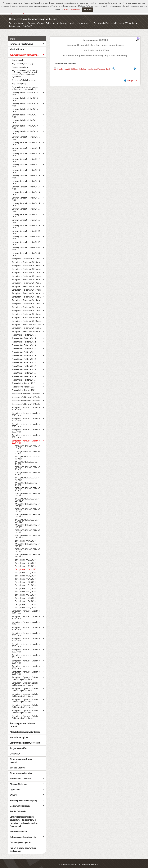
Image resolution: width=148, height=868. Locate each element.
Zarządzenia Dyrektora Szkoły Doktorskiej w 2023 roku (25, 692)
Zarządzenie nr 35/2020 (25, 595)
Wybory (13, 792)
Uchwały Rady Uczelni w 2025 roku (25, 96)
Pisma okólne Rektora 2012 (24, 380)
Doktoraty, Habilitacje (20, 803)
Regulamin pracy (19, 81)
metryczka (132, 77)
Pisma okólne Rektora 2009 (24, 387)
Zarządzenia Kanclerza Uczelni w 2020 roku (114, 23)
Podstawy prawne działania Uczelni (22, 722)
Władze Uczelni (17, 46)
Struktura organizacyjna (21, 770)
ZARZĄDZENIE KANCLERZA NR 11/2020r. (27, 497)
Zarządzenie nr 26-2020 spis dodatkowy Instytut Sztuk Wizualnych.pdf (83, 66)
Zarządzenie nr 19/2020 (25, 538)
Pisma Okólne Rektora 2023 (24, 342)
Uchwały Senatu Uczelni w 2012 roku (26, 212)
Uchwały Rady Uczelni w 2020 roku (25, 124)
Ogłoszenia (15, 786)
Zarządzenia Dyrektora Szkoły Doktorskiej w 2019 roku (25, 714)
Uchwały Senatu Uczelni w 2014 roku (26, 201)
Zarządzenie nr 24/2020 (25, 560)
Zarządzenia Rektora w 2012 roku (26, 304)
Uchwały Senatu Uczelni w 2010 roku (26, 223)
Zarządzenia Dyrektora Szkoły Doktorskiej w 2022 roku (25, 697)
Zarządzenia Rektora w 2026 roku (26, 256)
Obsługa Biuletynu (18, 781)
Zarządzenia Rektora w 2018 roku (26, 283)
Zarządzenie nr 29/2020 (25, 576)
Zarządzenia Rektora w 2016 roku (26, 290)
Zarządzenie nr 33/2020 (25, 589)
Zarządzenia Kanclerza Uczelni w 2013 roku (26, 642)
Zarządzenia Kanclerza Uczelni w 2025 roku (26, 411)
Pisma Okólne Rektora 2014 (24, 373)
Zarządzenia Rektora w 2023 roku (26, 266)
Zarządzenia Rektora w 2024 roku (26, 263)
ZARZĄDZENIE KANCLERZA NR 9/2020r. (27, 486)
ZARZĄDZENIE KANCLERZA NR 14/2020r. (27, 512)
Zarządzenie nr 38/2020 (25, 604)
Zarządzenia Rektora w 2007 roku (26, 321)
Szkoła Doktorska (18, 808)
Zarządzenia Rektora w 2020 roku (26, 276)
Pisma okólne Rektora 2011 (24, 384)
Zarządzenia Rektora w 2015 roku (26, 294)
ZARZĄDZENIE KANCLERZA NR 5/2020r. (27, 465)
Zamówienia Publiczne (20, 776)
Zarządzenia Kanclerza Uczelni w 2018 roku (26, 614)
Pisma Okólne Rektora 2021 (24, 349)
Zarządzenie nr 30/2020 (25, 579)
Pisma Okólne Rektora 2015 (24, 370)
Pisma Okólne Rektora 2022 (24, 346)
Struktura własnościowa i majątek (22, 758)
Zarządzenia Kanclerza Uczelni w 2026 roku (26, 405)
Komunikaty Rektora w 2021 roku (26, 398)
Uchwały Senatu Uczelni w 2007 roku (26, 240)
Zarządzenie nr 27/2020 (25, 569)
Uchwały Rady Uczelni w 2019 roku (25, 129)
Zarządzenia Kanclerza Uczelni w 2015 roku (26, 631)
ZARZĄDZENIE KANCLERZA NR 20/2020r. (27, 542)
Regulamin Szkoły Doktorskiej (25, 77)
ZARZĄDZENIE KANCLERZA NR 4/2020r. (27, 460)
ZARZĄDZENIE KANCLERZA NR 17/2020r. (27, 528)
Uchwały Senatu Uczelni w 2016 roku (26, 190)
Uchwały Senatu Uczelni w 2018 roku (26, 179)
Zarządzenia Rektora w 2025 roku (26, 259)
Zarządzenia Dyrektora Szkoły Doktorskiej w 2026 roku (25, 675)
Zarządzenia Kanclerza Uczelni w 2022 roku (26, 428)
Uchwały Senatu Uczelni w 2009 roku (26, 229)
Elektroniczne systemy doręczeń (25, 740)
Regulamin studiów (20, 64)
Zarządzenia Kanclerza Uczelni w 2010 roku (26, 659)
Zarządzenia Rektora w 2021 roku (26, 273)
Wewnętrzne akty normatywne (74, 23)
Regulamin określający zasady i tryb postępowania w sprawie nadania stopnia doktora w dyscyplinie (25, 70)
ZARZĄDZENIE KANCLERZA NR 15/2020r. (27, 518)
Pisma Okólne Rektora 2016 (24, 366)
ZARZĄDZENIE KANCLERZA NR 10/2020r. (27, 491)
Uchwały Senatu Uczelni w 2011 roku (26, 218)
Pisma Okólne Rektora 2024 (24, 339)
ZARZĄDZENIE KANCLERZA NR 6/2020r (27, 470)
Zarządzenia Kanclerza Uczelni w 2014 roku (26, 637)
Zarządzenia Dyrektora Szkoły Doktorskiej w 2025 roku (25, 681)
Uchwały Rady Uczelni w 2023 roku (25, 107)
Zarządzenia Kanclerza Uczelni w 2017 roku (26, 620)
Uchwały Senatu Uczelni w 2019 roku (26, 174)
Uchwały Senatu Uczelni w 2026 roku (26, 135)
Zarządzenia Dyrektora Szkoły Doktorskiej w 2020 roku (25, 709)
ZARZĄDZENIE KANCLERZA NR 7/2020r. (27, 476)
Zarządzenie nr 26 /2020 (21, 26)
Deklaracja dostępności (21, 839)
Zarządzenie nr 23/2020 (25, 557)
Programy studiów (18, 745)
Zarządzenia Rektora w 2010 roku (26, 311)
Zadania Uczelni (17, 765)
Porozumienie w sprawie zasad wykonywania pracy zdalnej (25, 85)
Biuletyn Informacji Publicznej (41, 23)
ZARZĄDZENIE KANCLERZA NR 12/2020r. (27, 502)
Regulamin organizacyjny (22, 60)
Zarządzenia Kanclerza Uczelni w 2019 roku (26, 609)
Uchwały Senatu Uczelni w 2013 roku (26, 207)
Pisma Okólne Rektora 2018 (24, 359)
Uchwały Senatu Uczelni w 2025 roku (26, 140)
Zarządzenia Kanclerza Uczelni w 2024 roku (26, 417)
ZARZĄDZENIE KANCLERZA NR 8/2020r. (27, 481)
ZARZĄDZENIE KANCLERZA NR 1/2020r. (27, 444)
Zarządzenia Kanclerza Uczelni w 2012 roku (26, 648)
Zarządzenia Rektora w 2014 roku (26, 297)
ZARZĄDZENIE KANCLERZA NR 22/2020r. (27, 553)
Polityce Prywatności (71, 10)
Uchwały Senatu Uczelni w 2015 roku (26, 196)
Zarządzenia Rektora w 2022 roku (26, 269)
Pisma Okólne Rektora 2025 (24, 335)
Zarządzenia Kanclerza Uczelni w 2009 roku (26, 664)
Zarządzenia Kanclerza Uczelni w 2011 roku (26, 653)
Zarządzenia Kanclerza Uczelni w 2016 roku (26, 625)
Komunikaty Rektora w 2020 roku (26, 401)
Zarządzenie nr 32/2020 (25, 585)
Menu (13, 36)
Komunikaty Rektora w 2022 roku (26, 394)
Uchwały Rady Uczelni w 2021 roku (25, 118)
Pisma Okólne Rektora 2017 (24, 363)
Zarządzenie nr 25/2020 (25, 563)
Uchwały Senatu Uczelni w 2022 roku (26, 157)
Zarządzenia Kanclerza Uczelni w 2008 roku (26, 670)
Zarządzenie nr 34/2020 (25, 592)
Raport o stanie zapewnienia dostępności (23, 846)
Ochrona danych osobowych (23, 834)
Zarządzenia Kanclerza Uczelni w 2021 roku (26, 433)
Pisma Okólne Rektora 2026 (24, 332)
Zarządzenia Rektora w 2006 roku (26, 325)
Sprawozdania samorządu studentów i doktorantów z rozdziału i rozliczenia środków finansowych (24, 818)
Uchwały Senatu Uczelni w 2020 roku (26, 168)
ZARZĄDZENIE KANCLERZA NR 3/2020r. (27, 455)
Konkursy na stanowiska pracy (24, 797)
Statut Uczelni (18, 57)
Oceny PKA (15, 751)
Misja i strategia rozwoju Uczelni (25, 729)
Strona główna (16, 23)
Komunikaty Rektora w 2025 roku (26, 391)
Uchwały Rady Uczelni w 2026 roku (25, 91)
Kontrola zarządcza (19, 734)
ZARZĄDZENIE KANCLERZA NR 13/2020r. (27, 507)
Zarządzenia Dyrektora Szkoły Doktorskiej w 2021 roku (25, 703)
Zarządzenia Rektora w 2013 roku (26, 301)
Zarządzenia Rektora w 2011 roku (26, 308)
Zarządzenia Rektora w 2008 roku (26, 318)
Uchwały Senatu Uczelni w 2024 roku (26, 146)
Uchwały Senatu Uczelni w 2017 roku (26, 185)
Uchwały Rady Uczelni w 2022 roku (25, 113)
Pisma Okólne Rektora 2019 (24, 356)
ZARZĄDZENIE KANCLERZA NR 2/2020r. (27, 449)
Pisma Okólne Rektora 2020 (24, 353)
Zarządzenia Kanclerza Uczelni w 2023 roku (26, 422)
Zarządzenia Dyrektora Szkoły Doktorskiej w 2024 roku (25, 686)
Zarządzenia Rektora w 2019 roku (26, 280)
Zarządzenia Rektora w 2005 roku (26, 328)
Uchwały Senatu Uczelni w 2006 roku (26, 246)
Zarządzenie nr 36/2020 (25, 598)
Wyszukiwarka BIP (18, 828)
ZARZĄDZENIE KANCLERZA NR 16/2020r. (27, 523)
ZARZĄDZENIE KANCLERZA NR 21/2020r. (27, 547)
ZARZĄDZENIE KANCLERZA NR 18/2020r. (27, 534)
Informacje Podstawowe (21, 41)
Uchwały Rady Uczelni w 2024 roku (25, 102)
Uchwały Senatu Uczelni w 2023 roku (26, 151)
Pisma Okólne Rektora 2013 (24, 377)
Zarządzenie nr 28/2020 (25, 573)
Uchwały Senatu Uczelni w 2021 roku (26, 163)
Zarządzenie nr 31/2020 (25, 582)
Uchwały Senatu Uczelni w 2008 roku (26, 235)
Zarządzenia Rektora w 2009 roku (26, 314)
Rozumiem (87, 10)
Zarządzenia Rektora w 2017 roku (26, 287)
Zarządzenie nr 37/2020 (25, 601)
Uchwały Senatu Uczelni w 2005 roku (26, 251)
